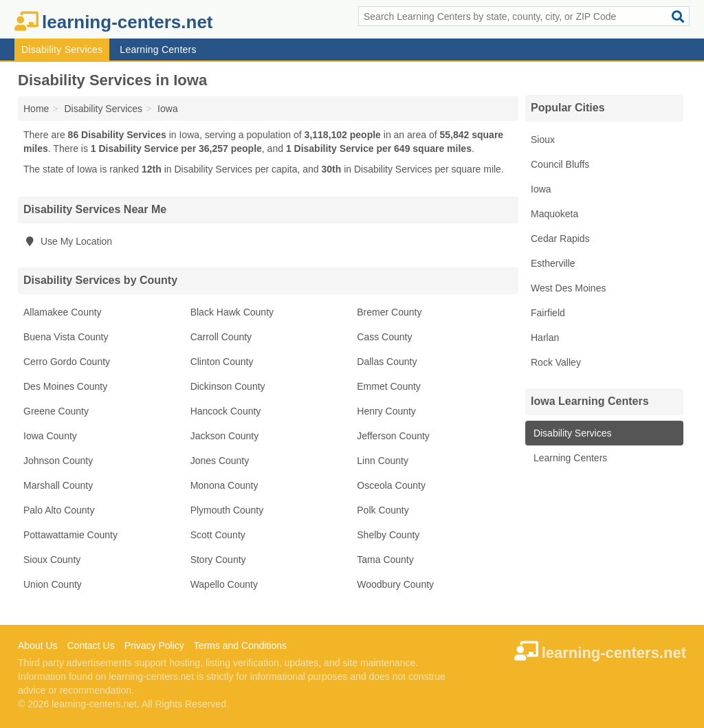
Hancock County (226, 411)
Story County (218, 560)
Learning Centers (158, 49)
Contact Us (90, 646)
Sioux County (52, 560)
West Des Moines (568, 288)
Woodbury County (395, 584)
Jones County (220, 461)
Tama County (385, 560)
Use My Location (68, 241)
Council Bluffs (560, 164)
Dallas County (387, 362)
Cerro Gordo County (67, 362)
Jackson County (225, 436)
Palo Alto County (59, 510)
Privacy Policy (154, 646)
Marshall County (58, 485)
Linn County (383, 461)
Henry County (386, 411)
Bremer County (389, 312)
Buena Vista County (66, 337)
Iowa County (50, 436)
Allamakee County (63, 312)
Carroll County (221, 337)
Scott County (218, 535)
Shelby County (388, 535)
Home (36, 109)
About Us (38, 646)
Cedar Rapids (560, 239)
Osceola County (391, 485)
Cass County (384, 337)
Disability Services (62, 49)
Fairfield (548, 313)
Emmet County (389, 386)
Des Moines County (65, 386)
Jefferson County (393, 436)
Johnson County (58, 461)
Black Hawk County (232, 312)
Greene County (56, 411)
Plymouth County (227, 510)
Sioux (543, 140)
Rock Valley (556, 362)
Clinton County (222, 362)
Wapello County (224, 584)
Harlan (545, 338)
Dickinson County (228, 386)
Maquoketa (554, 214)
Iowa (541, 189)
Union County (53, 584)
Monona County (224, 485)
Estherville (553, 263)
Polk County (383, 510)
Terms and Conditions (240, 646)
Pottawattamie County (70, 535)
